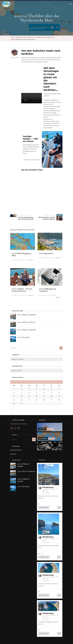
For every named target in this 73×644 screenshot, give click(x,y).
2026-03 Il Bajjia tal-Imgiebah (26, 315)
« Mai (12, 408)
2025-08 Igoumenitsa (46, 253)
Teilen (59, 508)
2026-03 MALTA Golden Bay (26, 322)
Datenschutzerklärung (16, 450)
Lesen (31, 260)
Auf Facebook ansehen (44, 508)
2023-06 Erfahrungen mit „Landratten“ (48, 290)
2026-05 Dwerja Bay (23, 337)
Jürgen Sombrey (14, 54)
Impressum (13, 454)
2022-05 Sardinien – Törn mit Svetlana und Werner (22, 290)
